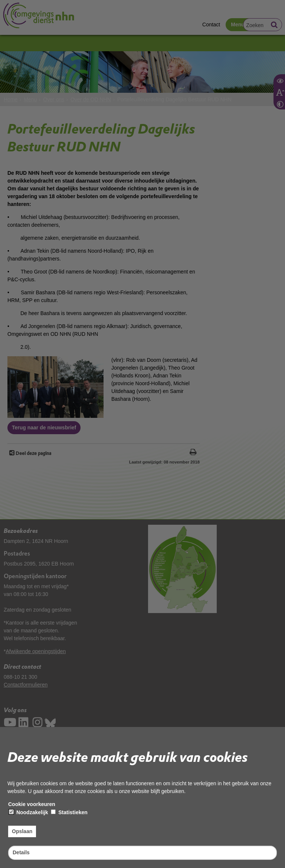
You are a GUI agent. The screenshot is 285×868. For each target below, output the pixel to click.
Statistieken (69, 812)
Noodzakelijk (28, 812)
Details (21, 852)
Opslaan (22, 831)
